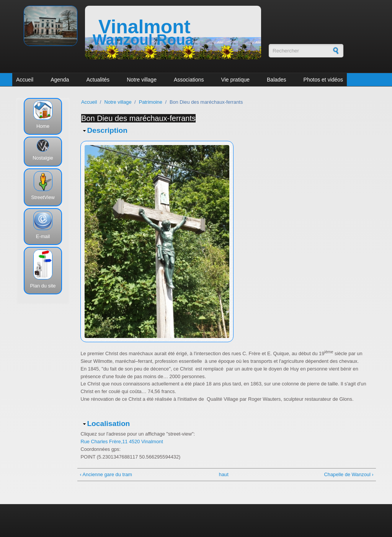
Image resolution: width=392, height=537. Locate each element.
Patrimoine (151, 102)
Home (43, 126)
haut (224, 474)
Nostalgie (43, 158)
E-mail (43, 236)
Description (107, 130)
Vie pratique (235, 80)
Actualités (98, 80)
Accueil (25, 80)
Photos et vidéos (323, 80)
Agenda (60, 80)
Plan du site (43, 286)
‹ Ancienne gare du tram (106, 474)
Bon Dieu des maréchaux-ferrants (138, 118)
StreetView (43, 197)
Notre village (142, 80)
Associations (189, 80)
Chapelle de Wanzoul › (349, 474)
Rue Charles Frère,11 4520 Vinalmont (122, 442)
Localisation (108, 424)
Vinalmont (144, 27)
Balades (277, 80)
